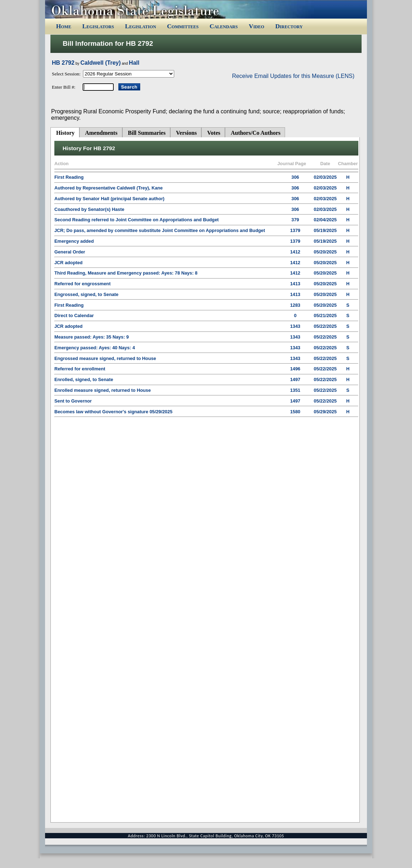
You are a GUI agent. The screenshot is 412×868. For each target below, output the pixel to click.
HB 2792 (63, 63)
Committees (183, 26)
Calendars (224, 26)
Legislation (140, 26)
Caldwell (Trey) (101, 63)
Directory (289, 26)
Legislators (98, 26)
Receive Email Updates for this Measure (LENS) (293, 76)
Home (64, 26)
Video (256, 26)
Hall (134, 63)
